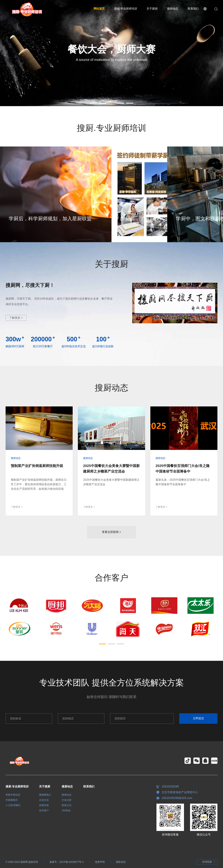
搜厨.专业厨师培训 (126, 9)
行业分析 (67, 800)
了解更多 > (16, 318)
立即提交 (198, 718)
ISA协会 (66, 810)
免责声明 (100, 862)
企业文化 (44, 800)
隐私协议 (121, 862)
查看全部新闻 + (111, 532)
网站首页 (99, 9)
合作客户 (44, 810)
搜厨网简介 (45, 795)
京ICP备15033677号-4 (71, 862)
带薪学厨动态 (13, 795)
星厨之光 (67, 805)
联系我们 (193, 9)
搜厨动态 (173, 9)
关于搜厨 (152, 9)
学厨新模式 (12, 800)
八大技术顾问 (13, 805)
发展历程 (44, 805)
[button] (93, 103)
